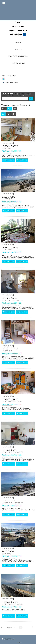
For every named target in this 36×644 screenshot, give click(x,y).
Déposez (18, 31)
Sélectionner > (22, 160)
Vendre (18, 27)
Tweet (19, 643)
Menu (4, 3)
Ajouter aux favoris (10, 639)
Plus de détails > (8, 160)
